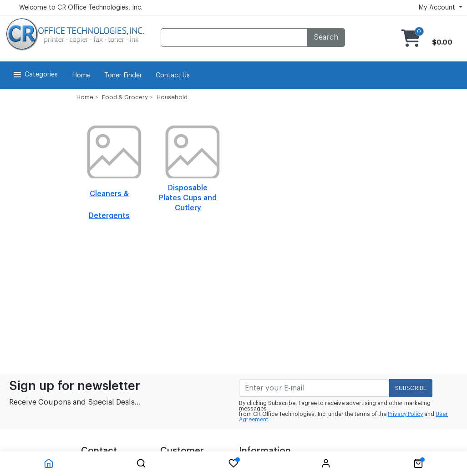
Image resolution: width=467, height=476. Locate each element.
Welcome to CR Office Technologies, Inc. (81, 8)
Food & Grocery (125, 97)
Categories (35, 75)
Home (81, 76)
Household (172, 97)
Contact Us (173, 76)
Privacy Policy (405, 414)
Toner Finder (123, 76)
